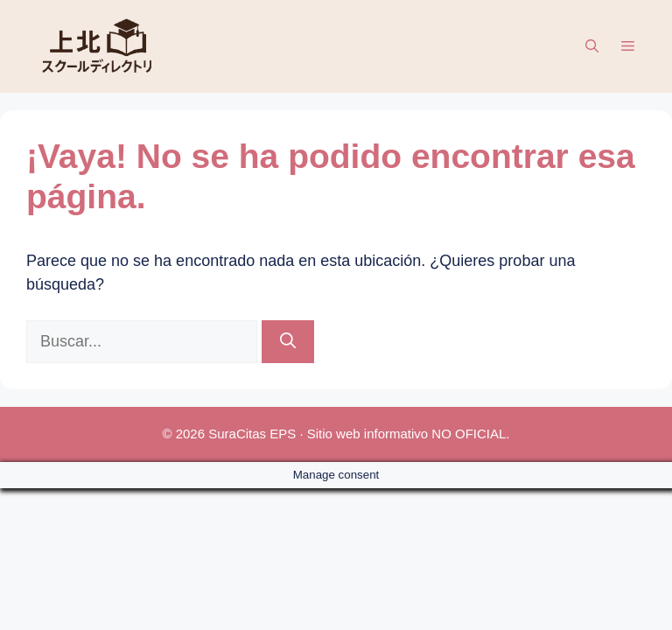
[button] (592, 46)
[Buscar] (288, 342)
